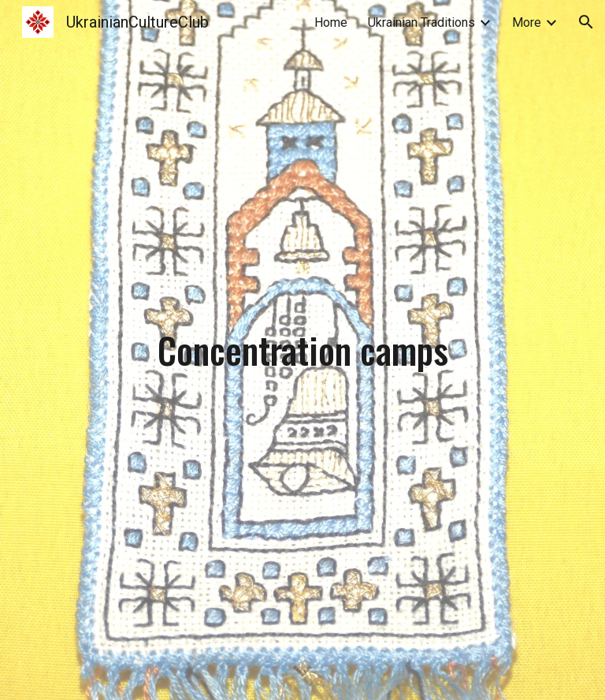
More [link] (527, 22)
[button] (586, 22)
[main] (302, 350)
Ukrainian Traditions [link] (421, 22)
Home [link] (331, 22)
